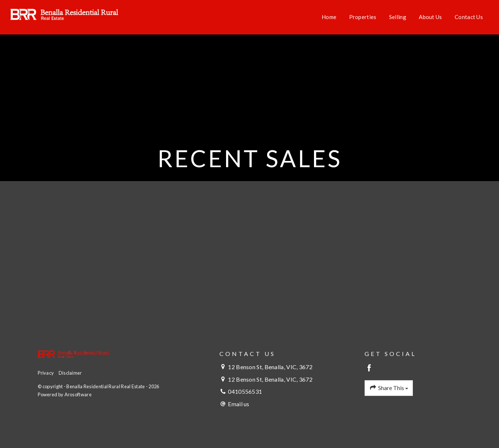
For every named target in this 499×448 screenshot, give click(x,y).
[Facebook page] (369, 368)
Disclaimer (70, 373)
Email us (239, 404)
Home (329, 17)
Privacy (46, 373)
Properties (363, 17)
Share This (389, 388)
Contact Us (469, 17)
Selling (398, 17)
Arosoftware (78, 394)
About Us (430, 17)
